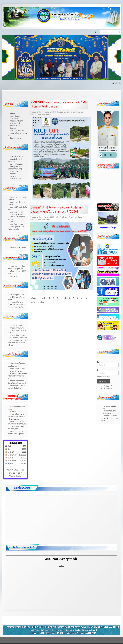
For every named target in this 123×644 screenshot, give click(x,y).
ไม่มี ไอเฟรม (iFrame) (61, 583)
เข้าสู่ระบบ (103, 381)
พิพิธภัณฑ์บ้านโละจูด (108, 228)
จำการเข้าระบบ (103, 377)
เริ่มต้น (34, 298)
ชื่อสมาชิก (97, 363)
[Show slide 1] (113, 83)
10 (86, 298)
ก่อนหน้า (43, 298)
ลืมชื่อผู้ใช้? (108, 386)
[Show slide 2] (116, 83)
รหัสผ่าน (97, 371)
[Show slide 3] (120, 83)
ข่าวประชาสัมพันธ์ (44, 114)
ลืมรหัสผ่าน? (109, 388)
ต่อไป (33, 302)
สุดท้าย (41, 302)
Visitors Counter (15, 476)
